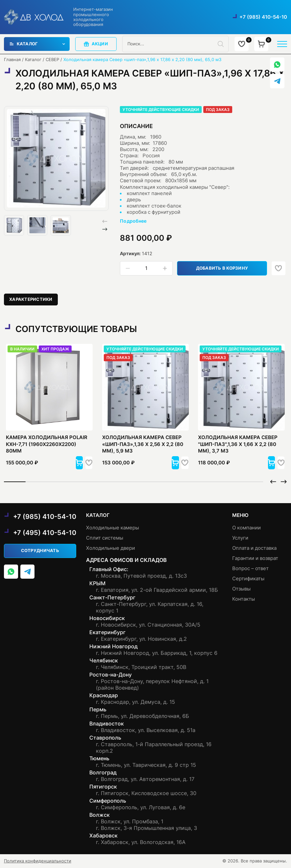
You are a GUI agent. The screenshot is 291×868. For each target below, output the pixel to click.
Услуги (240, 538)
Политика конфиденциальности (38, 861)
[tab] (31, 300)
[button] (105, 229)
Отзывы (241, 589)
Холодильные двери (111, 548)
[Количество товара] (146, 268)
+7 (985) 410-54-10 (263, 17)
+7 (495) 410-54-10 (45, 533)
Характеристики (31, 299)
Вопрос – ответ (250, 568)
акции (96, 44)
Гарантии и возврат (255, 558)
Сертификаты (248, 579)
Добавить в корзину (223, 268)
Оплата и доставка (254, 548)
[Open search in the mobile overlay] (175, 44)
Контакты (244, 599)
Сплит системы (105, 538)
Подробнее (133, 221)
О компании (246, 528)
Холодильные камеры (112, 528)
